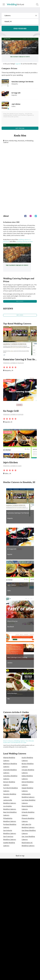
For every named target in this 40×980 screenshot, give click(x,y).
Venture (16, 4)
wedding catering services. (25, 243)
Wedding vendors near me (20, 892)
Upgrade (18, 64)
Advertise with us (20, 923)
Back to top (20, 866)
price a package (20, 305)
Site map (20, 908)
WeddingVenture (20, 876)
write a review (20, 324)
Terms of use (20, 895)
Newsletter (20, 910)
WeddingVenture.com (26, 947)
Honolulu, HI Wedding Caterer (18, 143)
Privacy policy (20, 898)
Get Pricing (20, 129)
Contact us (20, 929)
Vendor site (20, 913)
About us (20, 926)
